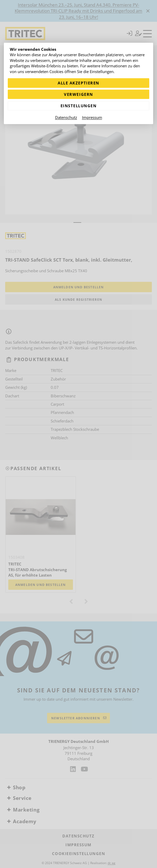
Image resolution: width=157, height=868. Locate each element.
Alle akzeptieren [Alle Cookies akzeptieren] (78, 83)
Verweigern (78, 94)
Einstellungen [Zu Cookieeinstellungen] (79, 106)
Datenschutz (66, 117)
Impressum (92, 117)
